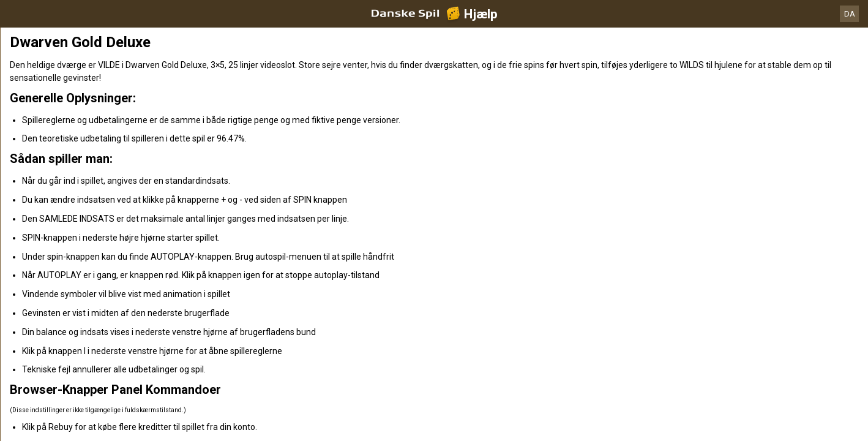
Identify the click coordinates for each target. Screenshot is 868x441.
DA (850, 14)
